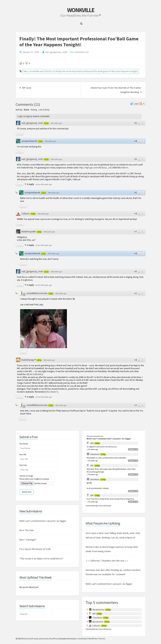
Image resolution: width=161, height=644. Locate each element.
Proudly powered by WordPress (45, 639)
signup (29, 116)
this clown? (52, 392)
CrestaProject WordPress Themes (91, 639)
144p (33, 214)
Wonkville (81, 10)
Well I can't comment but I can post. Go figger (109, 439)
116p (39, 232)
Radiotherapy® (29, 360)
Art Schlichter (36, 374)
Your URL (23, 454)
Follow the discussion (142, 104)
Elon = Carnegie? (28, 540)
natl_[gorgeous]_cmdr (56, 52)
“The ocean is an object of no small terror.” (41, 559)
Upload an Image (26, 476)
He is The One (27, 530)
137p (39, 360)
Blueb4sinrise (98, 610)
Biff (92, 443)
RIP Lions (25, 88)
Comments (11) (81, 52)
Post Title (23, 465)
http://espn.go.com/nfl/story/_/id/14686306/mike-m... (104, 168)
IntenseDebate (105, 506)
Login (20, 116)
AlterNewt (95, 454)
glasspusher (98, 622)
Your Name (24, 444)
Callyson (26, 214)
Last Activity (44, 110)
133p (51, 294)
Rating (34, 110)
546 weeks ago (56, 123)
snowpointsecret (29, 141)
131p (40, 141)
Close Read (97, 618)
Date (26, 110)
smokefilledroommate (37, 293)
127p (46, 123)
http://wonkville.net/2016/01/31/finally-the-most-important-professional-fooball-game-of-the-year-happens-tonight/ (81, 71)
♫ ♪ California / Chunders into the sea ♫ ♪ (107, 561)
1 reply (31, 184)
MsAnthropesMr (29, 232)
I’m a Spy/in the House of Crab (35, 549)
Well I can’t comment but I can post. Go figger (43, 521)
